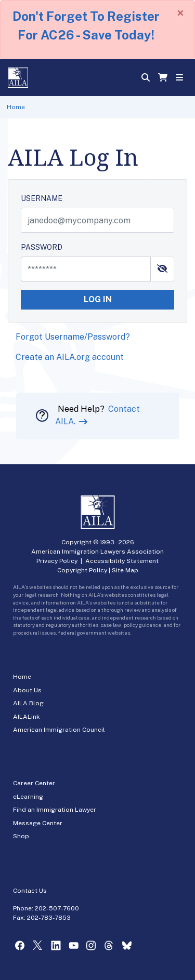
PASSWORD (42, 247)
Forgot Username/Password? (73, 337)
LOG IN (98, 299)
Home (16, 107)
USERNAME (42, 198)
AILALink (27, 717)
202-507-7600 (57, 908)
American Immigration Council (59, 730)
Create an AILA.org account (70, 357)
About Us (27, 690)
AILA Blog (28, 703)
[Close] (180, 13)
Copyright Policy (82, 570)
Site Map (125, 570)
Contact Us (30, 891)
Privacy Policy (57, 561)
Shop (21, 836)
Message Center (38, 823)
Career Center (34, 783)
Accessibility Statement (122, 561)
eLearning (28, 797)
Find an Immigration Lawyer (55, 810)
